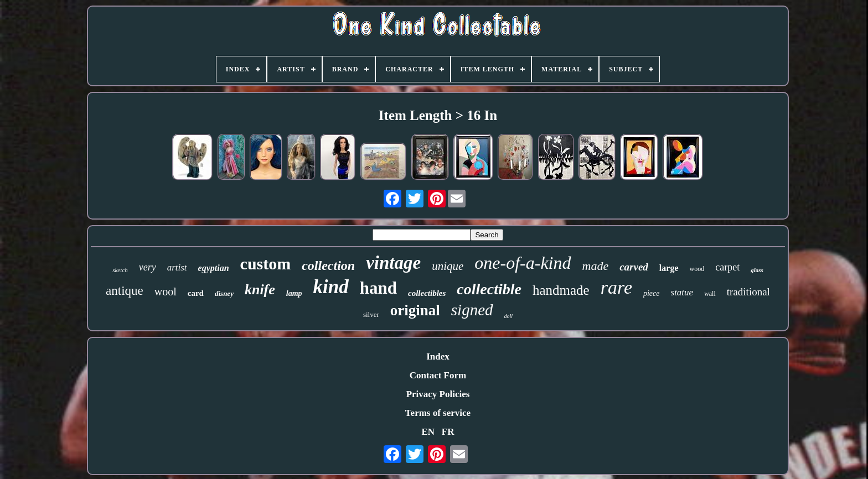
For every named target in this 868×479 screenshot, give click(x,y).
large (669, 268)
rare (616, 287)
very (148, 267)
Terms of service (438, 413)
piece (652, 293)
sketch (120, 270)
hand (378, 288)
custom (266, 264)
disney (224, 293)
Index (438, 356)
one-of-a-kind (523, 263)
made (596, 266)
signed (472, 310)
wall (710, 294)
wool (166, 291)
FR (448, 432)
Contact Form (438, 375)
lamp (294, 293)
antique (125, 291)
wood (697, 269)
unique (448, 266)
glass (757, 270)
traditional (748, 292)
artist (177, 267)
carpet (727, 267)
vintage (393, 263)
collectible (489, 289)
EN (428, 432)
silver (371, 314)
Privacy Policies (438, 394)
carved (634, 267)
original (415, 310)
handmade (561, 290)
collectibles (427, 293)
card (196, 293)
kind (331, 287)
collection (328, 265)
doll (509, 316)
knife (260, 290)
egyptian (214, 268)
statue (682, 292)
